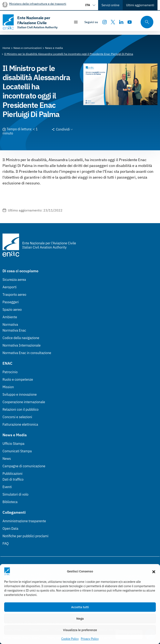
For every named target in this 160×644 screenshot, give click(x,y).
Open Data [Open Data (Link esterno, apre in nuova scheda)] (10, 528)
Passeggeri (11, 302)
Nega (80, 619)
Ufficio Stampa (13, 444)
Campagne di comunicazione (24, 466)
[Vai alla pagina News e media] (54, 48)
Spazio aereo (12, 310)
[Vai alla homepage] (35, 22)
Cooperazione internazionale (24, 402)
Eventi (7, 487)
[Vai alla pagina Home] (6, 48)
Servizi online (110, 5)
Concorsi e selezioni (17, 417)
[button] (154, 571)
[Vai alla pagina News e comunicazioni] (28, 48)
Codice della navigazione (21, 338)
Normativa (10, 324)
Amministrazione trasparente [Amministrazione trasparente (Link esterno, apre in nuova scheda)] (24, 521)
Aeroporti (10, 287)
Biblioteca (10, 502)
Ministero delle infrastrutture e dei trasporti (38, 4)
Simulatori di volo (15, 494)
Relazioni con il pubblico (21, 409)
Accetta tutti (80, 607)
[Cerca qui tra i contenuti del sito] (146, 22)
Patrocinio (10, 372)
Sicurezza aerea (14, 280)
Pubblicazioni (12, 474)
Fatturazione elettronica (20, 424)
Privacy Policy (90, 639)
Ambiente (10, 317)
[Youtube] (130, 22)
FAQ (6, 543)
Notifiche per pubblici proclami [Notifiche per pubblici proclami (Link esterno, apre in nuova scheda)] (25, 536)
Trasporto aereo (14, 295)
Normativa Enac (14, 330)
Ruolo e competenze (18, 379)
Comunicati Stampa (17, 451)
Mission (8, 387)
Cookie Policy (70, 639)
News (7, 459)
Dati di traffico (13, 479)
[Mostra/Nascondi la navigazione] (76, 22)
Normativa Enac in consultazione (27, 353)
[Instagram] (105, 22)
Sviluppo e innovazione (20, 394)
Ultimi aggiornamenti (140, 5)
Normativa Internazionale (22, 345)
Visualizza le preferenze (80, 630)
